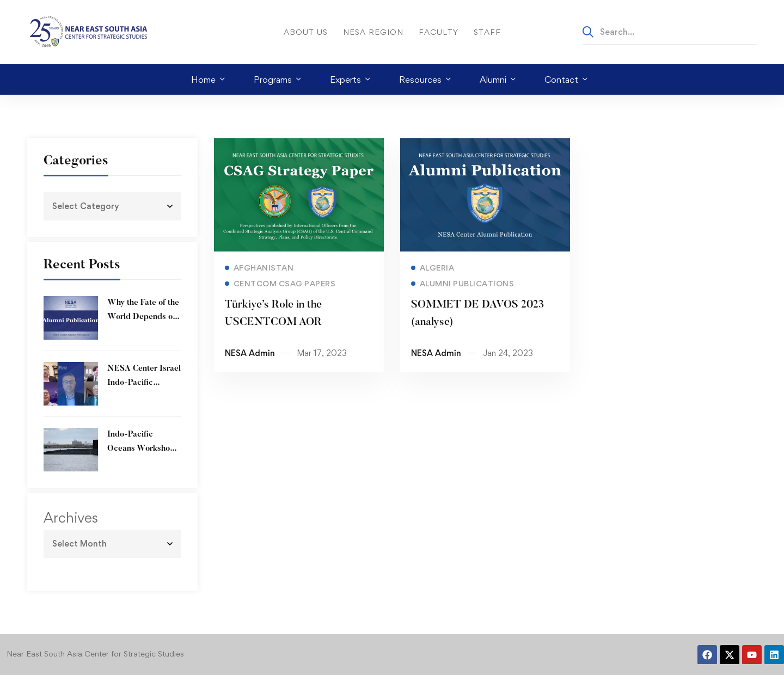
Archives (71, 518)
